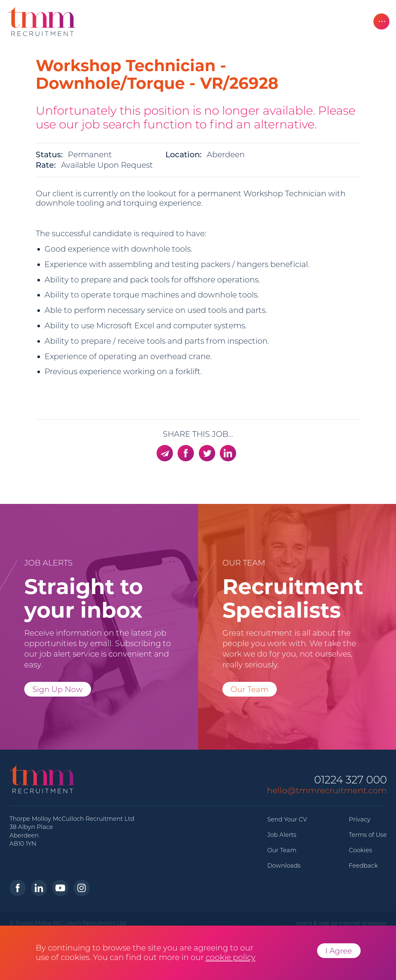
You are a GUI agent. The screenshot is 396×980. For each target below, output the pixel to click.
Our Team (250, 689)
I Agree (339, 951)
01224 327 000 (350, 780)
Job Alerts (282, 835)
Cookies (360, 850)
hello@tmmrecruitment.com (327, 790)
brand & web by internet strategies (342, 923)
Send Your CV (287, 819)
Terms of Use (368, 835)
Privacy (360, 819)
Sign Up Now (57, 689)
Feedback (363, 866)
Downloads (284, 866)
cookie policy (231, 957)
